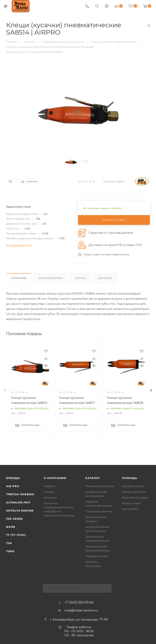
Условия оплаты (133, 486)
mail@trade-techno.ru (81, 610)
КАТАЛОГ (93, 478)
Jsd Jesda (14, 518)
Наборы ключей (96, 556)
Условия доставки (134, 491)
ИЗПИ (11, 526)
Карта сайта (130, 508)
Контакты (50, 497)
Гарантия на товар (135, 497)
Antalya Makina (20, 510)
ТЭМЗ (10, 551)
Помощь (129, 478)
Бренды (13, 478)
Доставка (105, 278)
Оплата (80, 278)
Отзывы (49, 491)
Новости (49, 486)
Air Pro (13, 486)
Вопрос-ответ (131, 503)
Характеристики (51, 278)
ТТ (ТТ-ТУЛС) (16, 535)
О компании (55, 478)
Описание (19, 278)
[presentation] (5, 390)
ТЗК (9, 543)
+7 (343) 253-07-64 (79, 602)
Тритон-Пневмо (20, 494)
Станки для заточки (99, 511)
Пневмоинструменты (100, 486)
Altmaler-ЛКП (18, 502)
